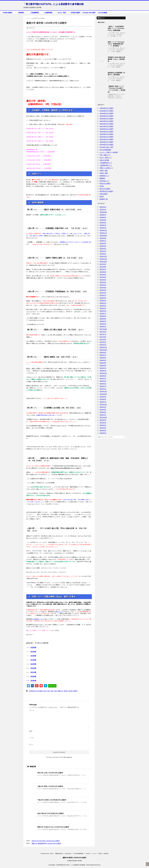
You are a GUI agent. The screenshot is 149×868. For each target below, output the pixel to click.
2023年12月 (103, 230)
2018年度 (33, 676)
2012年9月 (103, 420)
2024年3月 (103, 223)
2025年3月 (103, 210)
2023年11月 (103, 233)
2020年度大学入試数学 (36, 691)
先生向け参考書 (104, 160)
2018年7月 (103, 313)
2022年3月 (103, 280)
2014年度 (33, 660)
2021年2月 (103, 293)
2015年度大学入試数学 (106, 121)
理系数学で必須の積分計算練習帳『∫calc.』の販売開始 (116, 59)
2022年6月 (103, 272)
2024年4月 (103, 220)
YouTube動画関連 (105, 150)
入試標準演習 (48, 13)
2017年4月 (103, 337)
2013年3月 (103, 412)
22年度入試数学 (7, 13)
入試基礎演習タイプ (106, 163)
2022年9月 (103, 264)
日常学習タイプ (104, 181)
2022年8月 (103, 267)
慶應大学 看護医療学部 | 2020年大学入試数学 (46, 843)
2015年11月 (103, 373)
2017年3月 (103, 339)
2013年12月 (103, 404)
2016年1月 (103, 371)
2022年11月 (103, 259)
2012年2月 (103, 425)
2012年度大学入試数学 (106, 113)
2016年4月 (103, 363)
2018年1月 (103, 326)
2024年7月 (103, 215)
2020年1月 (103, 303)
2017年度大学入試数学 (106, 126)
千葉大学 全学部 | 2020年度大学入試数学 (52, 800)
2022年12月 (103, 256)
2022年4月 (103, 277)
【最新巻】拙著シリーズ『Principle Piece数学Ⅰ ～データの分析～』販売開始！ (116, 89)
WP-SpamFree (68, 757)
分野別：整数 (104, 173)
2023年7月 (103, 241)
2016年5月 (103, 360)
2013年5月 (103, 407)
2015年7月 (103, 378)
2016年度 (33, 668)
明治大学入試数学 (105, 183)
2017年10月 (103, 329)
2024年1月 (103, 228)
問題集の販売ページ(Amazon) (63, 854)
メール (32, 738)
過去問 (71, 691)
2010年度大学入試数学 (106, 108)
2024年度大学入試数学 (106, 145)
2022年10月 (103, 262)
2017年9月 (103, 332)
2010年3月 (103, 430)
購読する (101, 18)
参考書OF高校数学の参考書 (74, 861)
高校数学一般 (104, 199)
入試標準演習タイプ (106, 165)
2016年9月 (103, 352)
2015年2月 (103, 386)
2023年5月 (103, 243)
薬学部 (66, 691)
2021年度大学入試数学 (106, 137)
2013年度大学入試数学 (106, 116)
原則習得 (21, 13)
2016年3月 (103, 365)
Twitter (88, 854)
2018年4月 (103, 319)
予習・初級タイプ (105, 155)
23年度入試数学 (75, 13)
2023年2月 (103, 251)
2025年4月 (103, 207)
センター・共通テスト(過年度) (109, 152)
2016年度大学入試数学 (106, 124)
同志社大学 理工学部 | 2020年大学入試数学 (46, 841)
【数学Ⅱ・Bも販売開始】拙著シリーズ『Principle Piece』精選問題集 (116, 28)
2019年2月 (103, 308)
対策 (55, 691)
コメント (32, 710)
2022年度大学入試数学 (106, 139)
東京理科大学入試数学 (106, 191)
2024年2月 (103, 225)
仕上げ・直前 (62, 13)
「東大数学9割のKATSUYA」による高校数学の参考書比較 (54, 4)
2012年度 (33, 652)
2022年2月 (103, 282)
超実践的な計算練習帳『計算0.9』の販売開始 (116, 74)
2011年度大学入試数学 (106, 111)
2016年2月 (103, 368)
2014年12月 (103, 391)
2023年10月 (103, 236)
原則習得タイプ (104, 176)
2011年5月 (103, 428)
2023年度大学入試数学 (106, 142)
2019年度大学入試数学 (106, 132)
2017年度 (33, 672)
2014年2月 (103, 402)
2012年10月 (103, 417)
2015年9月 (103, 376)
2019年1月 (103, 311)
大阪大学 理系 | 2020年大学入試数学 (50, 786)
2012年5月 (103, 423)
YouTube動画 (103, 13)
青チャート (59, 612)
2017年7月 (103, 334)
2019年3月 (103, 306)
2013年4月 (103, 410)
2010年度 (33, 647)
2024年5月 (103, 217)
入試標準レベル (38, 619)
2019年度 (33, 681)
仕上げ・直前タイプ (106, 158)
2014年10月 (103, 394)
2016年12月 (103, 347)
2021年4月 (103, 288)
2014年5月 (103, 399)
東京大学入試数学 (105, 189)
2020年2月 (103, 300)
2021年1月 (103, 295)
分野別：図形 (104, 171)
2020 (45, 691)
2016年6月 (103, 358)
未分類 (102, 186)
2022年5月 (103, 275)
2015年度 (33, 664)
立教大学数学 (104, 194)
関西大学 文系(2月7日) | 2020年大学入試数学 (53, 827)
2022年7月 (103, 269)
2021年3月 (103, 290)
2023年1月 (103, 254)
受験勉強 (102, 178)
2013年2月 (103, 415)
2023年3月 (103, 249)
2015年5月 (103, 381)
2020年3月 (103, 298)
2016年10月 (103, 350)
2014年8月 (103, 397)
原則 (52, 691)
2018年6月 (103, 316)
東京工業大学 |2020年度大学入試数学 (51, 813)
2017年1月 (103, 345)
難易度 (75, 691)
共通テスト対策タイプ (106, 168)
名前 (31, 731)
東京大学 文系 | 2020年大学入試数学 (50, 773)
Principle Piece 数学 (89, 13)
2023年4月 (103, 246)
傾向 (48, 691)
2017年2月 (103, 342)
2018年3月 (103, 321)
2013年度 (33, 656)
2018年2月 (103, 324)
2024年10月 (103, 212)
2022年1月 (103, 285)
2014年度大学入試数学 (106, 119)
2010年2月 (103, 433)
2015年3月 (103, 384)
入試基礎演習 (35, 13)
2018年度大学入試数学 (106, 129)
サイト (31, 745)
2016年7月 (103, 355)
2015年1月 (103, 389)
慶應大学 (60, 691)
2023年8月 (103, 238)
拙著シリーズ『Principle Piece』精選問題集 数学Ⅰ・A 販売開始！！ (116, 44)
